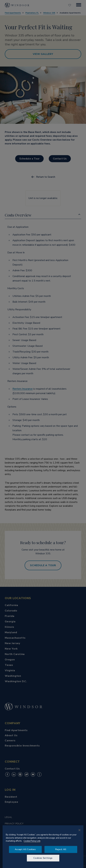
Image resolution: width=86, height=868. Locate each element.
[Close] (79, 830)
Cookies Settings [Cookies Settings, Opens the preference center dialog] (43, 858)
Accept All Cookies (25, 849)
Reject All (61, 849)
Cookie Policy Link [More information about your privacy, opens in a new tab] (32, 841)
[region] (43, 847)
